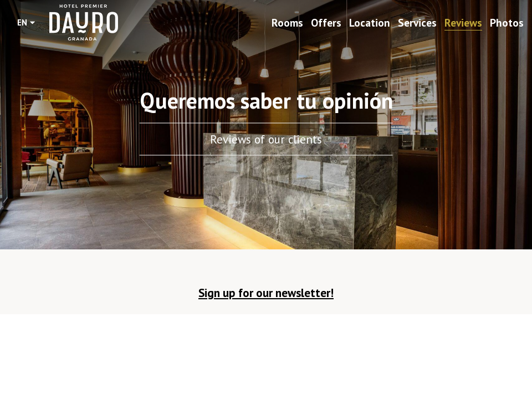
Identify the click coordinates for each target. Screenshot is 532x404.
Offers (326, 22)
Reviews (463, 22)
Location (370, 22)
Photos (507, 22)
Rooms (287, 22)
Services (417, 22)
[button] (266, 296)
